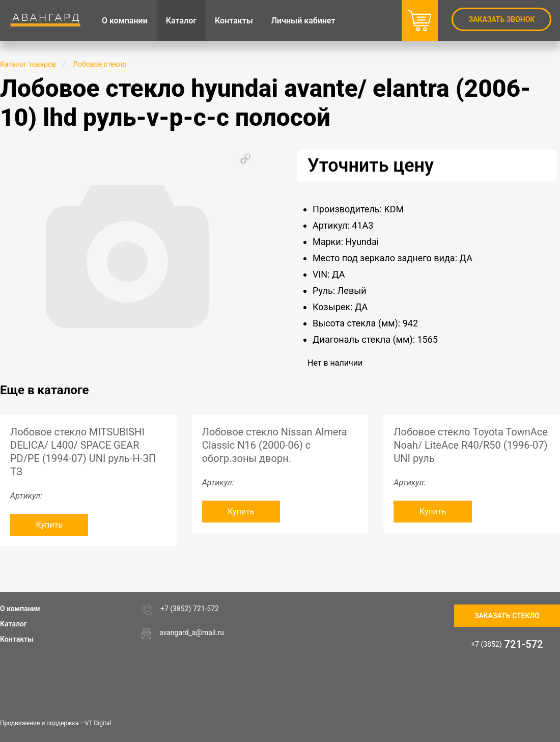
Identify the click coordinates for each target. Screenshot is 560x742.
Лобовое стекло (100, 64)
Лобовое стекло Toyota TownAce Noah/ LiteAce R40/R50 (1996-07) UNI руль (471, 445)
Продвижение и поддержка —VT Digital (55, 723)
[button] (245, 159)
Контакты (17, 639)
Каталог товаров (28, 64)
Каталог (13, 624)
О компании (20, 609)
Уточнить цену (371, 166)
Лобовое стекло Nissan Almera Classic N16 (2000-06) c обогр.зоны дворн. (275, 445)
